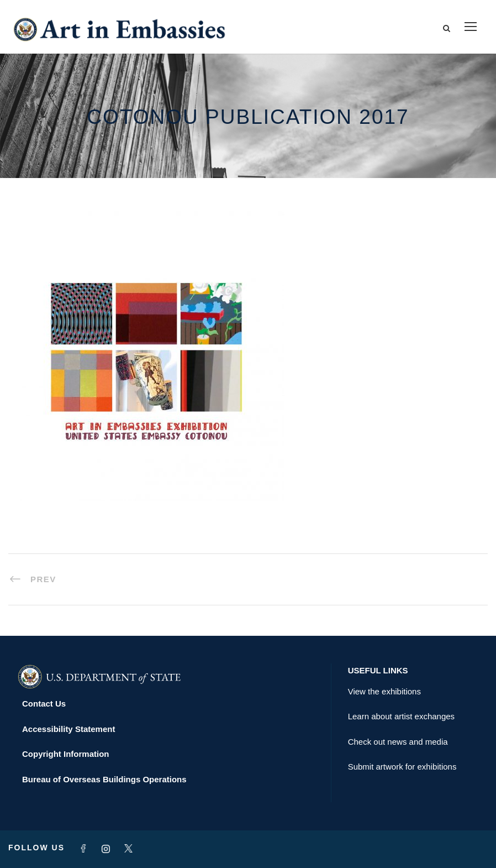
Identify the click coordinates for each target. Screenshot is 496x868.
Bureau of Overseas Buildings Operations (104, 779)
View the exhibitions (384, 691)
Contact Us (44, 704)
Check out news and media (398, 742)
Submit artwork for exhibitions (402, 767)
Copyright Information (66, 754)
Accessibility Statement (68, 729)
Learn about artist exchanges (401, 716)
